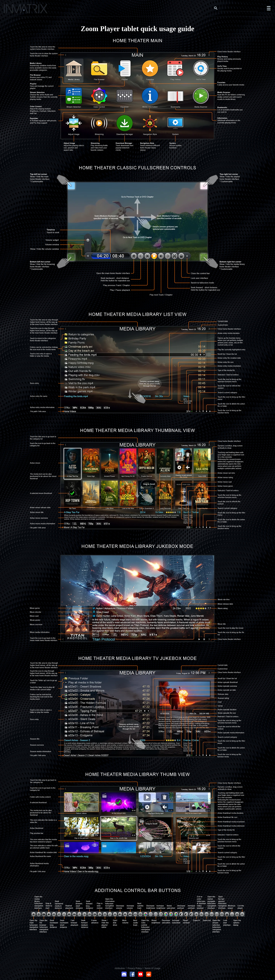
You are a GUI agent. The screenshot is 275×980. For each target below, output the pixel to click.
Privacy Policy (135, 968)
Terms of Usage (152, 968)
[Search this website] (238, 8)
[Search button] (216, 8)
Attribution (120, 968)
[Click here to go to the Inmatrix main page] (11, 10)
